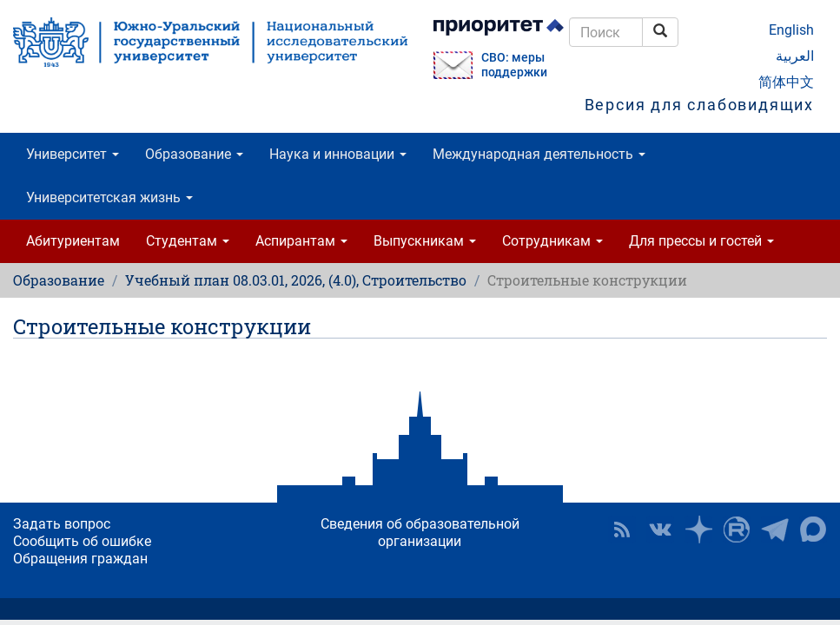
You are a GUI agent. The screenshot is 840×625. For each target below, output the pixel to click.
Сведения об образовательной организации (420, 533)
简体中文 (786, 82)
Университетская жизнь (109, 197)
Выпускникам (425, 241)
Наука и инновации (338, 154)
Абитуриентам (73, 241)
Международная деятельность (539, 154)
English (791, 30)
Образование (194, 154)
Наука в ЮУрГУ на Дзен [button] (698, 530)
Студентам (188, 241)
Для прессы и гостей (701, 241)
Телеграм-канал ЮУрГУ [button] (775, 530)
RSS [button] (622, 530)
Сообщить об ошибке (82, 541)
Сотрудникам (552, 241)
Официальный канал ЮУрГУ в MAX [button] (813, 530)
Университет (73, 154)
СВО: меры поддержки (514, 65)
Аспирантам (301, 241)
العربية (795, 56)
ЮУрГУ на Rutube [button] (737, 530)
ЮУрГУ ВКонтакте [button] (660, 530)
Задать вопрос (62, 524)
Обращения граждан (80, 559)
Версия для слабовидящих (699, 105)
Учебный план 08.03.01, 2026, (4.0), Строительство (296, 280)
